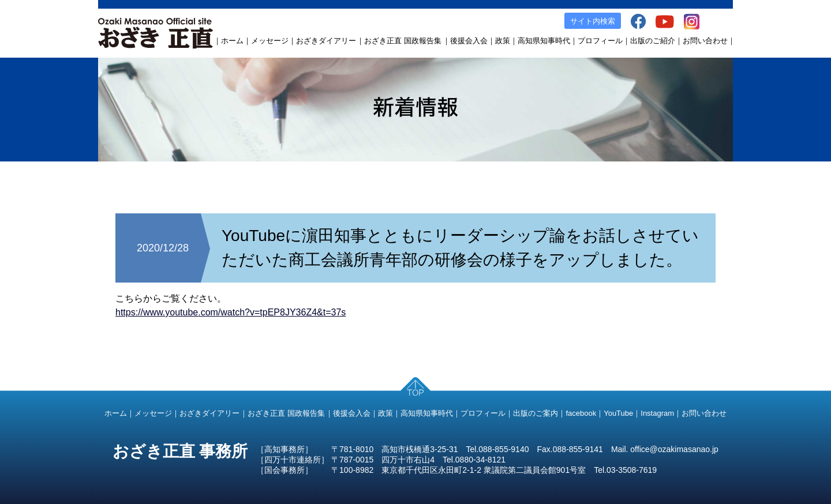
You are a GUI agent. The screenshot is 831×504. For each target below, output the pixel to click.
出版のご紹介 (653, 41)
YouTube (618, 413)
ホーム (232, 41)
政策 (503, 41)
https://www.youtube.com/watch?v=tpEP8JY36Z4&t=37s (231, 312)
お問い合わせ (705, 41)
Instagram (657, 413)
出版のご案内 (536, 413)
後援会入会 (469, 41)
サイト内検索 (593, 21)
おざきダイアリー (326, 41)
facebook (581, 413)
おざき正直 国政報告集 (403, 41)
